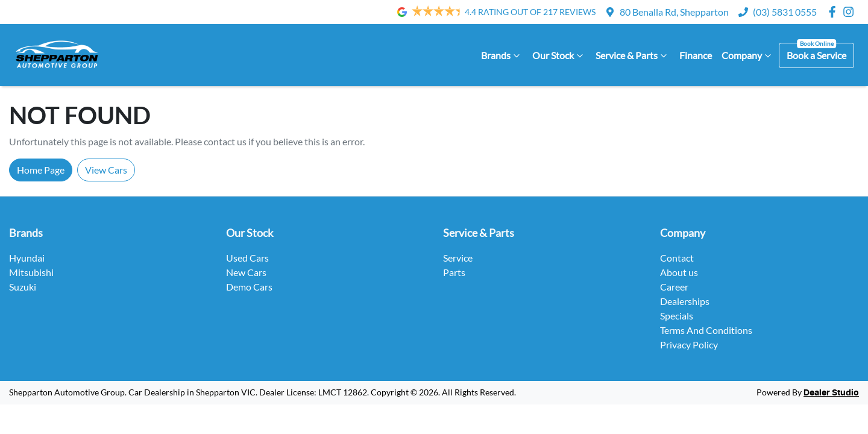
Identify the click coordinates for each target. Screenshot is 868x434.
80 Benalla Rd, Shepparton (674, 12)
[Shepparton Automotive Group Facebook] (835, 12)
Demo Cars (249, 287)
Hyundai (27, 258)
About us (679, 272)
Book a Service (816, 55)
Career (674, 287)
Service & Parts (633, 55)
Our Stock (559, 55)
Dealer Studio (831, 393)
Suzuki (23, 287)
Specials (677, 316)
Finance (696, 55)
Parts (454, 272)
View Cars (106, 170)
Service (458, 258)
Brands (502, 55)
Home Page (41, 170)
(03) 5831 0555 (785, 12)
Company (748, 55)
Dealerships (685, 301)
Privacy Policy (689, 344)
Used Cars (247, 258)
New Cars (246, 272)
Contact (677, 258)
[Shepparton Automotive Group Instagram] (851, 12)
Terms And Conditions (706, 330)
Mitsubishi (31, 272)
